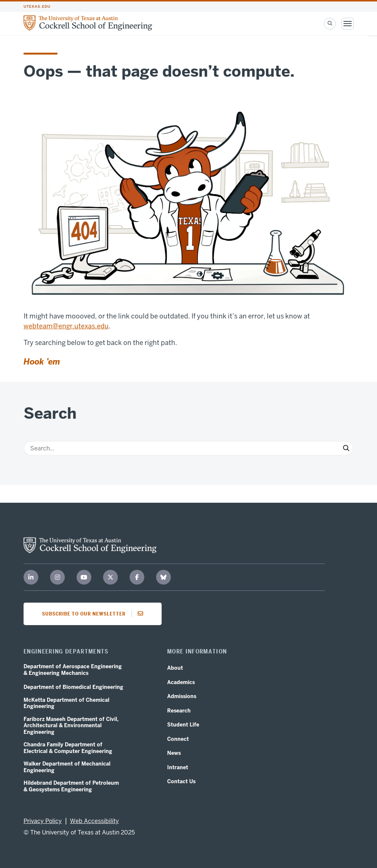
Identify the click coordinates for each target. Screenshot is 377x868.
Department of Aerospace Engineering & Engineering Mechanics (73, 670)
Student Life (183, 725)
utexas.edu (37, 7)
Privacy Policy (43, 821)
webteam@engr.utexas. (60, 326)
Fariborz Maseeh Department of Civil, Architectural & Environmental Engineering (71, 726)
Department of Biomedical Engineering (73, 687)
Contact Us (181, 782)
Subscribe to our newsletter (95, 614)
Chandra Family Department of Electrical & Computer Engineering (68, 748)
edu (103, 326)
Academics (181, 682)
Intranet (178, 768)
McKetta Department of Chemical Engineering (66, 703)
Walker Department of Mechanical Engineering (67, 767)
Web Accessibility (94, 821)
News (174, 753)
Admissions (182, 696)
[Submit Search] (346, 448)
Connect (178, 739)
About (175, 668)
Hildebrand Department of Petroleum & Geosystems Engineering (71, 786)
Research (179, 711)
